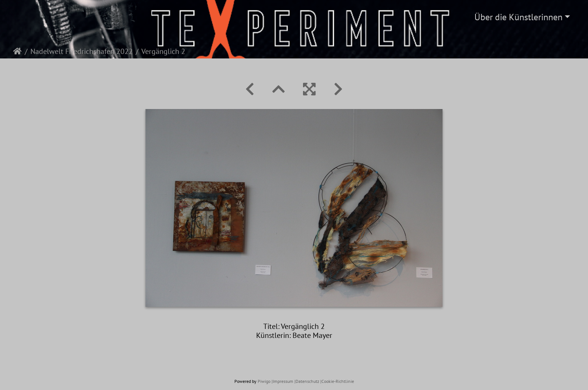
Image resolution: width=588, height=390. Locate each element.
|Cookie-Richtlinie (337, 381)
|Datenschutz (307, 381)
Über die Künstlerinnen (518, 17)
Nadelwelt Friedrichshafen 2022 (82, 51)
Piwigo (264, 381)
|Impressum (282, 381)
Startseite (17, 51)
